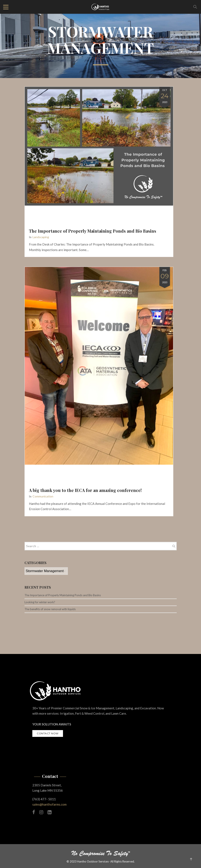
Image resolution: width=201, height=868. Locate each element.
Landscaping (41, 237)
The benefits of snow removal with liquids (50, 609)
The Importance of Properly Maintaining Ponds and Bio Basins (93, 231)
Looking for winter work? (40, 602)
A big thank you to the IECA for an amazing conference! (85, 490)
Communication (43, 496)
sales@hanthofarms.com (49, 804)
